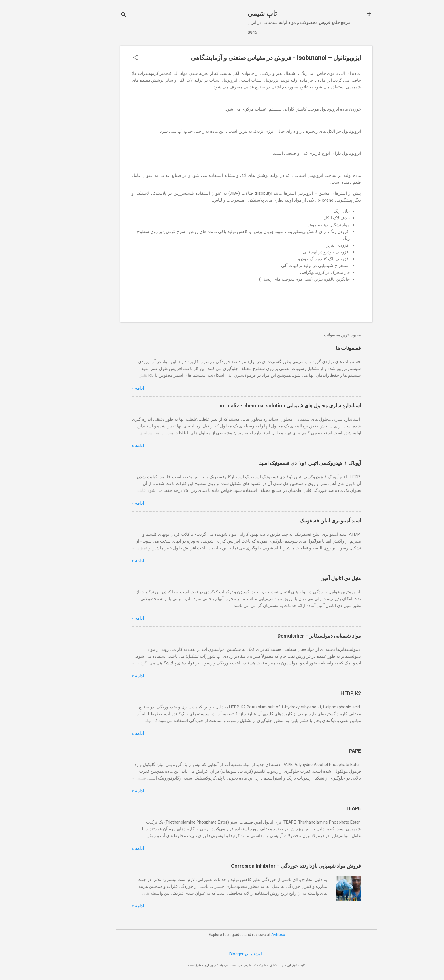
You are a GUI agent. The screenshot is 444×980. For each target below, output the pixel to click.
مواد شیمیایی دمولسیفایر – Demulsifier (295, 636)
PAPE (331, 751)
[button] (111, 58)
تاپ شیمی (238, 14)
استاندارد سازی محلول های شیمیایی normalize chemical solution (265, 406)
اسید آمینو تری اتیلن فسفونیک (306, 521)
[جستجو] (99, 15)
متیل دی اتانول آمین (316, 578)
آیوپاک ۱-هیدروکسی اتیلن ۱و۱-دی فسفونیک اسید (286, 463)
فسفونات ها (324, 348)
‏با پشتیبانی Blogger (222, 954)
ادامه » (113, 388)
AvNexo (254, 935)
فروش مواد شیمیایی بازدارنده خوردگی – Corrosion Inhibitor (272, 866)
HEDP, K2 (326, 693)
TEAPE (329, 808)
